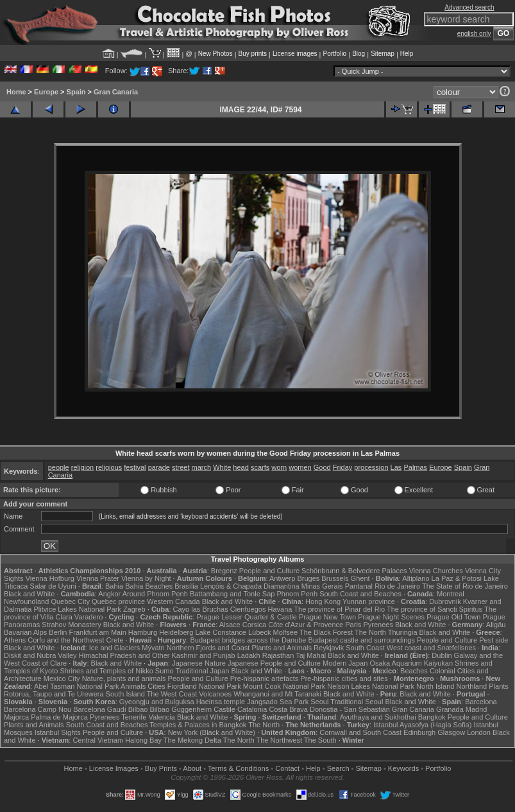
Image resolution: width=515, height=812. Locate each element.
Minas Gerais (322, 586)
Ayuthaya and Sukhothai (378, 717)
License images (295, 54)
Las (396, 467)
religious (109, 467)
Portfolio (334, 54)
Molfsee (286, 632)
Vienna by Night (146, 578)
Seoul (319, 702)
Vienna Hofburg (50, 578)
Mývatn (153, 648)
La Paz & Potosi (457, 578)
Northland (471, 686)
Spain (76, 92)
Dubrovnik (445, 601)
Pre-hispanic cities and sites (344, 678)
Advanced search (469, 7)
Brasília (186, 586)
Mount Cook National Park (284, 686)
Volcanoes (215, 694)
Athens (15, 640)
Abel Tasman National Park (76, 686)
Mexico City (62, 678)
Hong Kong (323, 601)
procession (371, 467)
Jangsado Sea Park (278, 702)
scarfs (260, 467)
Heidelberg (176, 632)
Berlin (58, 632)
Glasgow (451, 732)
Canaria (61, 475)
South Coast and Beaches (360, 594)
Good (322, 467)
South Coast (365, 648)
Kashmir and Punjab (204, 655)
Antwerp (282, 578)
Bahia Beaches (149, 586)
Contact (287, 768)
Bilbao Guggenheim (181, 709)
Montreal (451, 594)
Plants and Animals (282, 648)
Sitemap (383, 54)
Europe (46, 92)
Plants (499, 686)
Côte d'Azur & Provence (306, 625)
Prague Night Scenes (391, 617)
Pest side (494, 640)
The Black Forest (326, 632)
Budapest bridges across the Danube (248, 640)
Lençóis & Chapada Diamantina (250, 586)
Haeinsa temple (221, 702)
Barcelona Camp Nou (38, 709)
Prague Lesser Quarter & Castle (247, 617)
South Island (125, 694)
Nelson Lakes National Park (371, 686)
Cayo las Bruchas (201, 609)
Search (338, 768)
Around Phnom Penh (155, 594)
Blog (359, 54)
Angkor (109, 594)
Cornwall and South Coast (360, 732)
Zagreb (134, 609)
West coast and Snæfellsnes (431, 648)
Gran (482, 467)
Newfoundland (26, 601)
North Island (435, 686)
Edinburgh (419, 732)
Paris (353, 625)
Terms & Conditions (238, 768)
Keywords (403, 768)
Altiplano (416, 578)
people (59, 467)
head (241, 467)
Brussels (335, 578)
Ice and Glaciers (114, 648)
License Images (114, 768)
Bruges (308, 578)
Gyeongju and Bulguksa (157, 702)
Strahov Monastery (71, 625)
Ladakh (249, 655)
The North (370, 632)
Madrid (477, 709)
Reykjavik (329, 648)
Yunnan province (369, 601)
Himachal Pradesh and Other (124, 655)
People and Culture (269, 571)
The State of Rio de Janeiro (465, 586)
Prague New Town (327, 617)
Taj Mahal (311, 655)
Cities (156, 686)
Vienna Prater (98, 578)
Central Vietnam (98, 740)
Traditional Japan (202, 671)
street (181, 467)
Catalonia (252, 709)
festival (135, 467)
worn (279, 467)
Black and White (29, 594)
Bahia (114, 586)
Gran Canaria (116, 92)
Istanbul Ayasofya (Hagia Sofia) (422, 725)
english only (474, 34)
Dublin (442, 655)
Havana (280, 609)
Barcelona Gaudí (100, 709)
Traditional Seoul (357, 702)
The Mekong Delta (192, 740)
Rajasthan (278, 655)
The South (320, 740)
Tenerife (134, 717)
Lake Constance (221, 632)
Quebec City (70, 601)
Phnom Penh (297, 594)
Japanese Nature (199, 663)
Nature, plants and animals (124, 678)
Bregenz (224, 571)
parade (159, 467)
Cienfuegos (248, 609)
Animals (133, 686)
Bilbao (138, 709)
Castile (224, 709)
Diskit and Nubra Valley (40, 655)
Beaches (414, 671)
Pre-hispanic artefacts (264, 678)
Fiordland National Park (204, 686)
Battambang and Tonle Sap (232, 594)
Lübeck (259, 632)
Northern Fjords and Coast (208, 648)
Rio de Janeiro (397, 586)
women (300, 467)
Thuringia (403, 632)
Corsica (254, 625)
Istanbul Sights (58, 732)
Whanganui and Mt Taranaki (277, 694)
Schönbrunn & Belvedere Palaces (354, 571)
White (222, 467)
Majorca (16, 717)
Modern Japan (345, 663)
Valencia (161, 717)
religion (82, 467)
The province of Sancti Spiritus (435, 609)
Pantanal (359, 586)
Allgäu (496, 625)
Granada (450, 709)
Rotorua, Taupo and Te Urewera (54, 694)
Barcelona (481, 702)
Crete (115, 640)
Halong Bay (143, 740)
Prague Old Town (453, 617)
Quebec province (118, 601)
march (202, 467)
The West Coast (172, 694)
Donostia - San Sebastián (350, 709)
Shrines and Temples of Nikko (106, 671)
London (479, 732)
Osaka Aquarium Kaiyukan (411, 663)
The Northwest (279, 740)
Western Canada (173, 601)
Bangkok (432, 717)
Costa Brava (288, 709)
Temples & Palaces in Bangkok (198, 725)
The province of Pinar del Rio (339, 609)
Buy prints (253, 54)
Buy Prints (161, 768)
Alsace (230, 625)
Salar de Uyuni (53, 586)
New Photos (215, 54)
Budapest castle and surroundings (362, 640)
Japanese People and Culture (274, 663)
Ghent (360, 578)
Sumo (165, 671)
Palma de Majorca (59, 717)
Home (16, 92)
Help (407, 54)
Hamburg (143, 632)
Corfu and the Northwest (66, 640)
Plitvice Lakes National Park (77, 609)
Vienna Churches (436, 571)
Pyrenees (378, 625)
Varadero (89, 617)
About (192, 768)
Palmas (415, 467)
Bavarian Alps (25, 632)
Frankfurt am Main (98, 632)
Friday (343, 467)
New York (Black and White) (212, 732)
